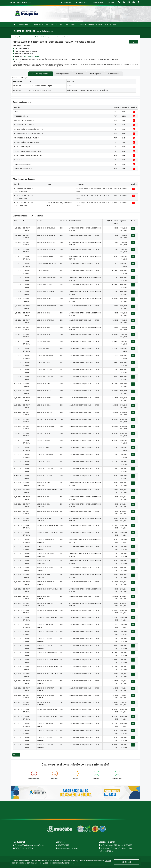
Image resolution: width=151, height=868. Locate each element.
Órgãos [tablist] (79, 74)
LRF (73, 24)
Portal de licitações (42, 37)
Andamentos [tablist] (119, 74)
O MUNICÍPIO (38, 24)
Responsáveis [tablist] (60, 74)
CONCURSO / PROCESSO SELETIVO (90, 24)
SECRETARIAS (51, 24)
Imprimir (134, 42)
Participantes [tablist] (98, 74)
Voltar (16, 755)
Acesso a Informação (26, 37)
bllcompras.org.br (32, 56)
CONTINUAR (126, 862)
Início (15, 37)
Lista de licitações (56, 37)
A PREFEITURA (24, 24)
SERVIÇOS (64, 24)
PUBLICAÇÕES (111, 24)
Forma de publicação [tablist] (35, 74)
